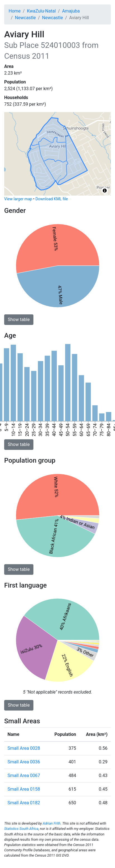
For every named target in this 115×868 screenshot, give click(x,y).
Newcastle (25, 18)
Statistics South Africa (21, 829)
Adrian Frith (52, 823)
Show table (19, 320)
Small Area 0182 (24, 803)
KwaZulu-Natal (41, 11)
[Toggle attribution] (105, 191)
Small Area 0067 (24, 775)
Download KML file (52, 199)
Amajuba (71, 11)
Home (15, 11)
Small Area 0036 (24, 762)
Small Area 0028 (24, 748)
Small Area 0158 (24, 789)
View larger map (18, 199)
